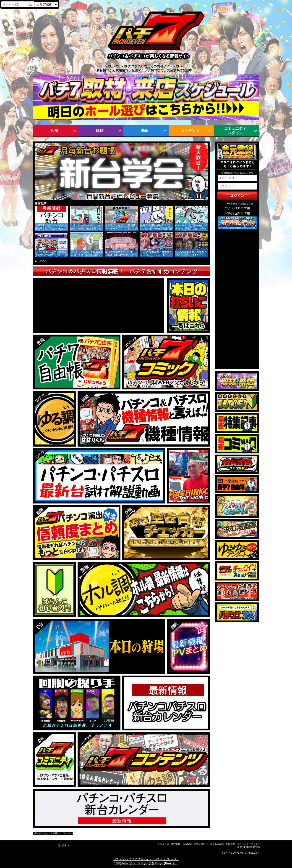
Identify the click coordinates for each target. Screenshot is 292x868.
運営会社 (176, 844)
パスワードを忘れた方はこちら (237, 204)
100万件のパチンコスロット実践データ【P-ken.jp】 (146, 863)
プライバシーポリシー (249, 844)
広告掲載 (187, 844)
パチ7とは (164, 844)
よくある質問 (217, 844)
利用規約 (230, 844)
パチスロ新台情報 (237, 208)
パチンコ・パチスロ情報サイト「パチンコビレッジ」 (146, 859)
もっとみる (41, 261)
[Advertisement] (237, 299)
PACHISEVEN (253, 847)
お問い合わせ (201, 844)
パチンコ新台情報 (237, 214)
